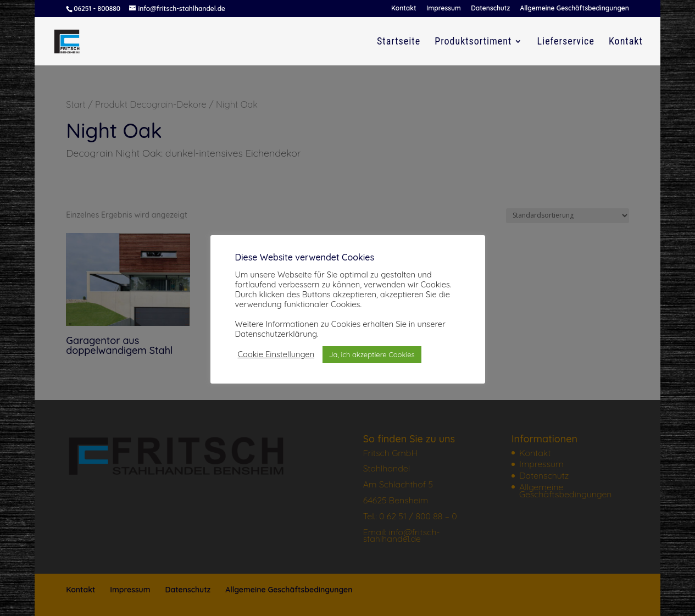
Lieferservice (565, 42)
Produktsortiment (473, 42)
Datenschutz (490, 9)
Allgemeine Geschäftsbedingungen (575, 9)
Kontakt (404, 9)
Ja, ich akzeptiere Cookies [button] (372, 354)
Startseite (399, 42)
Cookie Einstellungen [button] (276, 354)
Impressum (444, 9)
